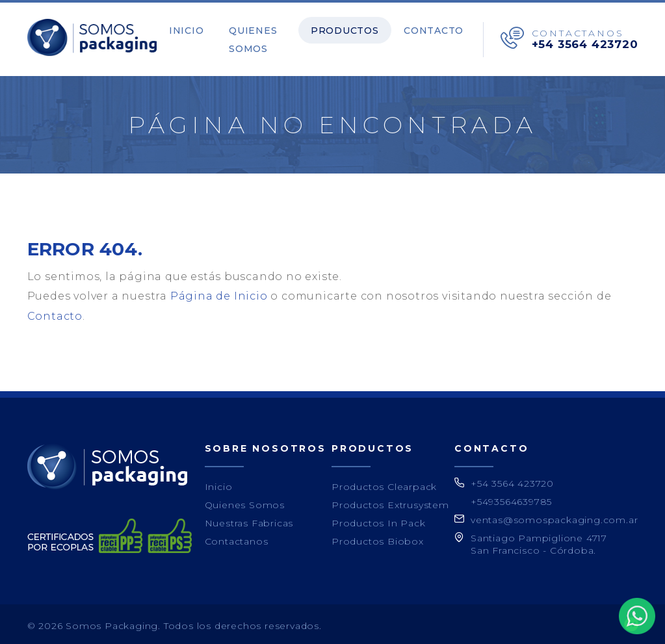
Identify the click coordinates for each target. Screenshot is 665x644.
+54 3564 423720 (585, 43)
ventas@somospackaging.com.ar (554, 517)
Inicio (193, 29)
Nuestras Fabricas (249, 520)
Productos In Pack (379, 520)
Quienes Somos (251, 38)
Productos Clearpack (384, 483)
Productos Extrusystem (390, 502)
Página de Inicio (219, 293)
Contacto (438, 29)
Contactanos (237, 538)
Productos (359, 29)
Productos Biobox (378, 538)
